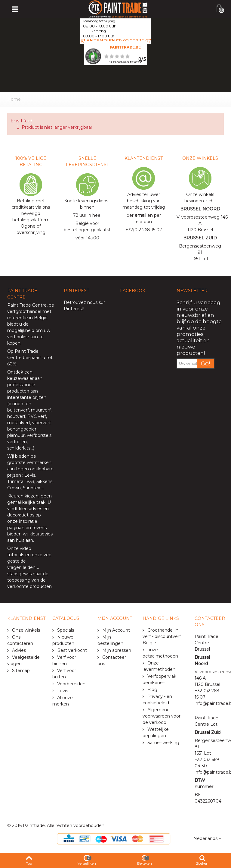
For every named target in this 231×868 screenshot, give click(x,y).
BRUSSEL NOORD (200, 209)
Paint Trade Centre (27, 305)
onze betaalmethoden (160, 653)
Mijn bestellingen (110, 640)
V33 (30, 481)
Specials (65, 630)
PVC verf (36, 416)
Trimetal (16, 481)
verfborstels (39, 435)
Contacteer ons (112, 660)
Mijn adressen (116, 650)
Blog (152, 690)
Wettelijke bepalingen (156, 732)
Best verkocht (71, 650)
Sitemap (20, 671)
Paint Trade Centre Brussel (206, 643)
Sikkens (44, 481)
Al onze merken (63, 701)
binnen (16, 404)
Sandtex (31, 488)
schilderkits (19, 448)
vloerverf (41, 423)
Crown (14, 488)
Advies (18, 650)
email (140, 215)
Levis (30, 475)
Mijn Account (115, 630)
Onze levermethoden (159, 666)
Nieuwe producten (63, 640)
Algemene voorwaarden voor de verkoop (162, 716)
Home (14, 99)
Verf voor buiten (64, 674)
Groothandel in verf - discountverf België (162, 636)
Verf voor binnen (64, 660)
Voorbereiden (71, 684)
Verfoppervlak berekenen (159, 679)
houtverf (16, 416)
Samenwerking (163, 743)
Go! (206, 363)
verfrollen (17, 442)
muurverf (41, 410)
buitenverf (18, 410)
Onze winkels (25, 630)
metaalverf (19, 423)
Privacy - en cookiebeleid (157, 700)
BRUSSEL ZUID (200, 238)
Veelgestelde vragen (23, 660)
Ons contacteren (20, 640)
